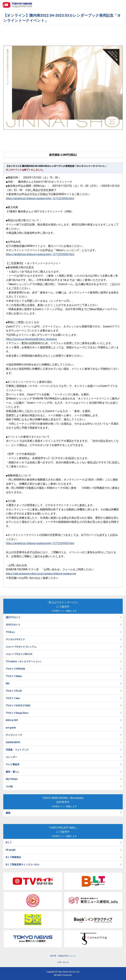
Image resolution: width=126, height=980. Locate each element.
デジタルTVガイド (15, 639)
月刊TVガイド (13, 625)
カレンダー (11, 757)
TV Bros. (10, 632)
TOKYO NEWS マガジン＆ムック (17, 5)
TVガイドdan (13, 698)
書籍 (8, 813)
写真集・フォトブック (17, 750)
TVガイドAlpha (14, 676)
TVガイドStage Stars (17, 713)
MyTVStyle (12, 779)
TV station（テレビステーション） (24, 661)
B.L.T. (9, 842)
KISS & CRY (12, 720)
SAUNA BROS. (13, 742)
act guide (11, 728)
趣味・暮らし (13, 772)
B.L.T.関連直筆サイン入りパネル (23, 865)
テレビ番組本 (13, 764)
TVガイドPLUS (14, 691)
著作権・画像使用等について (63, 956)
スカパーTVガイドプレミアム (21, 647)
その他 (9, 786)
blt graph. (11, 850)
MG (8, 684)
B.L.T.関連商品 (13, 857)
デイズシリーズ (14, 735)
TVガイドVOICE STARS (18, 706)
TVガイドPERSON (15, 669)
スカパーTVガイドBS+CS (19, 654)
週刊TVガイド (13, 617)
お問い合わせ (63, 962)
